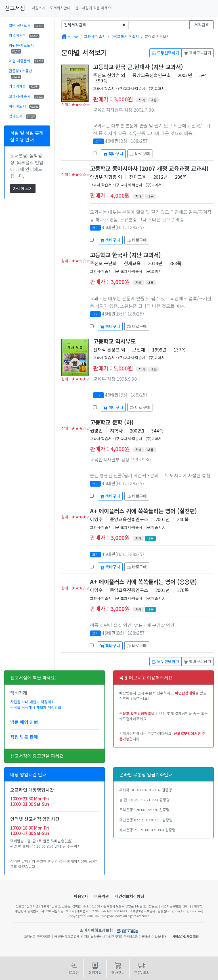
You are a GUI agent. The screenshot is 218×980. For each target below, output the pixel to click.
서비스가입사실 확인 (185, 936)
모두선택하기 (165, 53)
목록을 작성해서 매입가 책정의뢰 (36, 707)
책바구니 (113, 154)
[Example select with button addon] (95, 25)
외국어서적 (24, 35)
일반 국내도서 (26, 25)
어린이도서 (24, 106)
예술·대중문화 (26, 61)
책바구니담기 (198, 53)
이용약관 (102, 896)
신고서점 (15, 8)
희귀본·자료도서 (21, 48)
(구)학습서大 (155, 527)
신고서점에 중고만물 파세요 (37, 756)
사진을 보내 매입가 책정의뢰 (32, 702)
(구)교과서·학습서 (125, 36)
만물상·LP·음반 (20, 73)
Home (73, 36)
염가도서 (22, 116)
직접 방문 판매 (24, 737)
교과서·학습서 (26, 96)
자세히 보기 (23, 188)
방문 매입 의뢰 (24, 722)
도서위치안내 (60, 8)
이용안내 (81, 896)
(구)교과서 (157, 89)
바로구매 (140, 154)
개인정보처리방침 (129, 896)
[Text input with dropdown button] (159, 25)
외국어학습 (24, 86)
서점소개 (39, 8)
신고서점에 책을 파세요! (94, 8)
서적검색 (202, 25)
